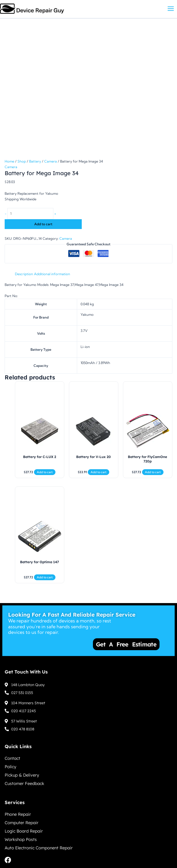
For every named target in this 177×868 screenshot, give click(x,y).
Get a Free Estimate (127, 644)
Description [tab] (24, 274)
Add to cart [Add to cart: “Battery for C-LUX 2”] (45, 472)
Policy (10, 767)
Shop (22, 161)
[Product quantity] (30, 214)
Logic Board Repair (24, 831)
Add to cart (43, 224)
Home (9, 161)
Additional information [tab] (52, 274)
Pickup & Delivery (22, 775)
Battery (35, 161)
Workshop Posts (21, 839)
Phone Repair (18, 814)
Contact (12, 758)
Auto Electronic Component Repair (39, 848)
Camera (51, 161)
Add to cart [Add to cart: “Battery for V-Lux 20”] (99, 472)
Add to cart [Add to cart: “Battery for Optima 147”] (45, 577)
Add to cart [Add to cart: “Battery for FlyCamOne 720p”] (153, 472)
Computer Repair (22, 823)
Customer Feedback (24, 783)
